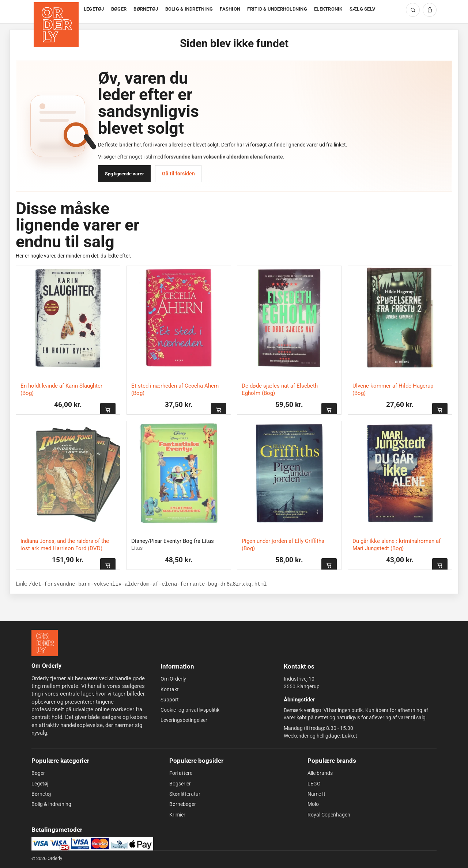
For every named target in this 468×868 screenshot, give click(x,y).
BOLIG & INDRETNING (189, 9)
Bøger (38, 773)
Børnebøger (183, 804)
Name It (316, 794)
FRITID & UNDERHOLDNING (277, 9)
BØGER (119, 9)
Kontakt (170, 689)
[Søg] (413, 10)
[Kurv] (430, 10)
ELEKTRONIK (328, 9)
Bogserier (180, 784)
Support (170, 700)
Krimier (177, 814)
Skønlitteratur (185, 794)
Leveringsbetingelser (184, 720)
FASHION (230, 9)
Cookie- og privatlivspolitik (190, 710)
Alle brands (320, 773)
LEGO (314, 784)
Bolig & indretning (51, 804)
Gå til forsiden (178, 174)
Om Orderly (173, 679)
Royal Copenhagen (329, 814)
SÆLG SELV (362, 9)
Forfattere (181, 773)
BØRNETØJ (146, 9)
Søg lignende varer (124, 174)
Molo (313, 804)
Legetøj (40, 784)
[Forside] (57, 12)
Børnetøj (41, 794)
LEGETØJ (94, 9)
